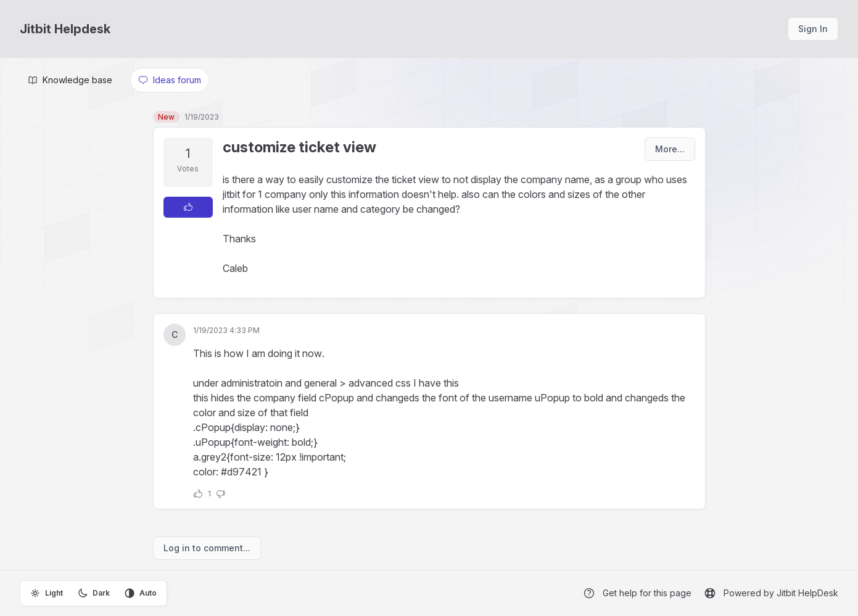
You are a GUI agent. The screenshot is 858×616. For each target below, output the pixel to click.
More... (670, 149)
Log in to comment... (207, 548)
